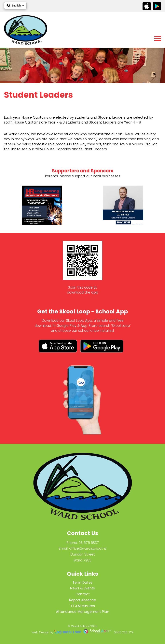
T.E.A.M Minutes (83, 606)
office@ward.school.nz (88, 548)
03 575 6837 (89, 543)
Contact (83, 594)
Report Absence (83, 600)
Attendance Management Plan (83, 612)
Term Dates (82, 583)
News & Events (82, 588)
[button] (15, 6)
